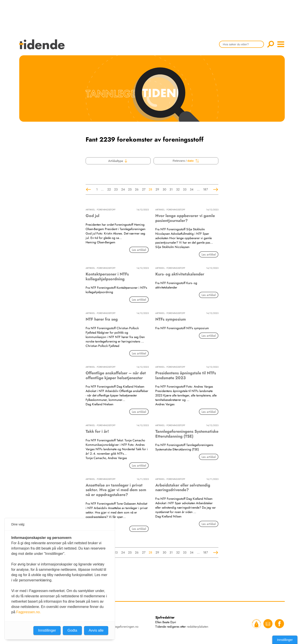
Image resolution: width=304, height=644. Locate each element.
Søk (271, 44)
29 (157, 189)
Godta (72, 630)
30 (164, 189)
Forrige (88, 189)
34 (192, 189)
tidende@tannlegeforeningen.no (118, 627)
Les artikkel (139, 250)
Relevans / (186, 161)
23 (116, 189)
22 (109, 189)
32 (178, 189)
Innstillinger (285, 640)
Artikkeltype (118, 161)
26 (137, 189)
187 (205, 189)
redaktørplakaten (197, 627)
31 (171, 189)
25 (130, 189)
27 (144, 189)
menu (281, 44)
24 (123, 189)
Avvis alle (96, 630)
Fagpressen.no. (28, 612)
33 (185, 189)
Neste (216, 189)
